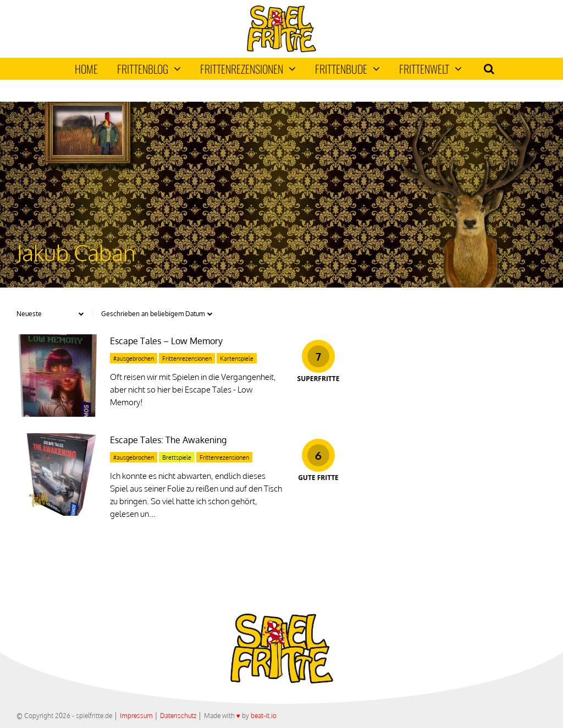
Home (86, 69)
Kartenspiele (237, 359)
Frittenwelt (430, 69)
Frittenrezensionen (248, 69)
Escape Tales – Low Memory (166, 341)
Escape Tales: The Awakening (168, 440)
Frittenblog (149, 69)
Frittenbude (347, 69)
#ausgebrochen (134, 359)
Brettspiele (177, 457)
